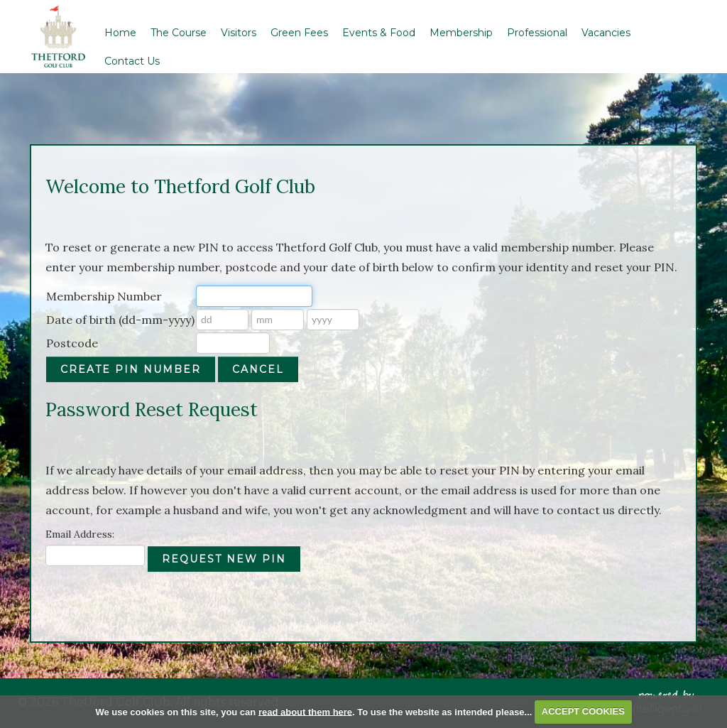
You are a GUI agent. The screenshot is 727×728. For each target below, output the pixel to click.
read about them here (305, 711)
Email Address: (80, 534)
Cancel (258, 369)
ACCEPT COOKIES (583, 711)
